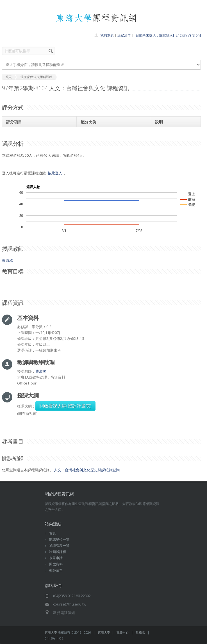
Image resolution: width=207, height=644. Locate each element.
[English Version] (188, 35)
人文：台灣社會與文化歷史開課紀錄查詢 (87, 470)
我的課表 (107, 35)
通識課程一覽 (59, 546)
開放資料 (56, 564)
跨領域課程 (58, 552)
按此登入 (55, 173)
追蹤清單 (124, 35)
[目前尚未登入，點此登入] (154, 35)
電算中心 (122, 632)
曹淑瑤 (7, 260)
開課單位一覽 (59, 539)
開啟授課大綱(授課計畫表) (65, 406)
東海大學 (51, 632)
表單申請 (56, 558)
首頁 (53, 533)
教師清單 (56, 570)
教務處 (140, 632)
